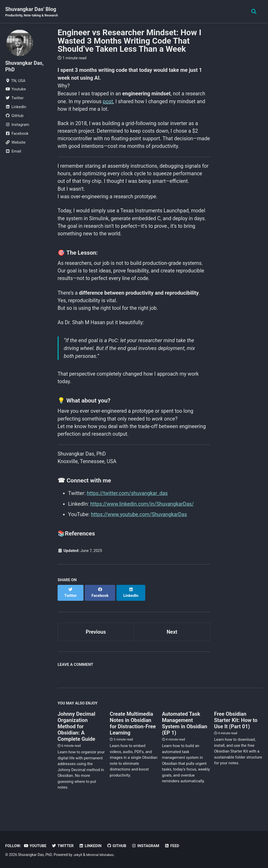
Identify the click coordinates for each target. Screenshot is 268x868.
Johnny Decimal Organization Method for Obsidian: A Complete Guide (76, 736)
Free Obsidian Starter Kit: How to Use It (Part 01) (236, 730)
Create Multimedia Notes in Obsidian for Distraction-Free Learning (133, 733)
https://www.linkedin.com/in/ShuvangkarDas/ (144, 519)
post (109, 102)
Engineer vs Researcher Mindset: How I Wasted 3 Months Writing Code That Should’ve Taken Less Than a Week (129, 41)
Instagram (148, 846)
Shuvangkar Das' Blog (32, 12)
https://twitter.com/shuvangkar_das (129, 508)
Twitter (64, 846)
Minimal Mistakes (100, 855)
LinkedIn (92, 846)
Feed (175, 846)
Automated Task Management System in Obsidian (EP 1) (185, 733)
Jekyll (78, 855)
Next (172, 641)
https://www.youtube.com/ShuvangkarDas (140, 529)
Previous (96, 641)
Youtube (36, 846)
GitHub (119, 846)
